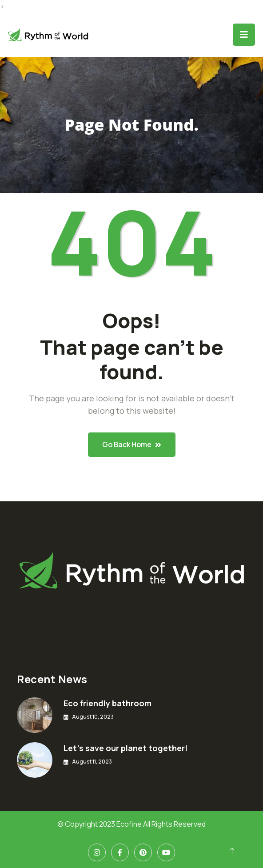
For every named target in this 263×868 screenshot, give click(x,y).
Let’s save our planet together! (126, 748)
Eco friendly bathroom (108, 703)
